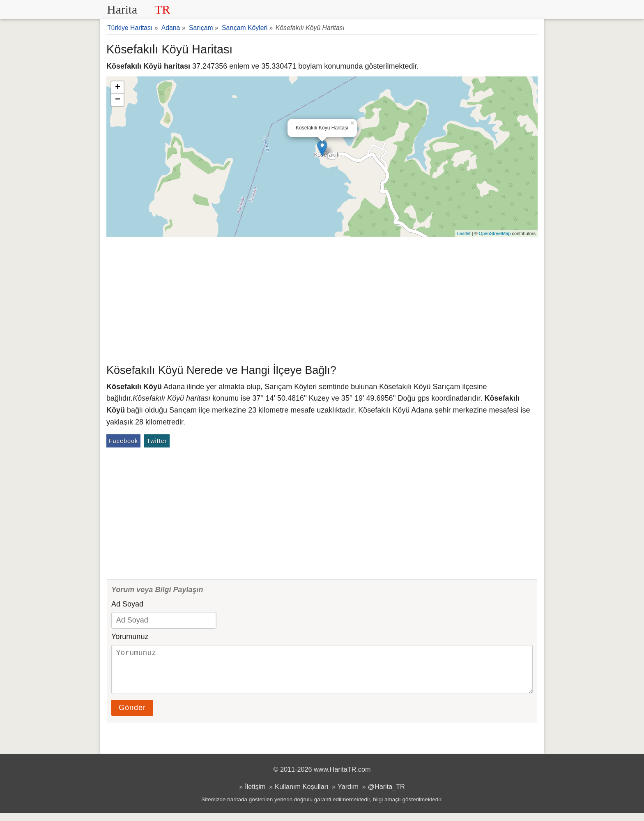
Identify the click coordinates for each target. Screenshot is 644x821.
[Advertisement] (322, 298)
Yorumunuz (130, 637)
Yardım (348, 795)
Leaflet (464, 233)
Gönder (132, 716)
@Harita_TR (386, 795)
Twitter (157, 441)
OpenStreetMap (495, 233)
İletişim (255, 795)
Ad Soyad (127, 604)
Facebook (123, 441)
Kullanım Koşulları (301, 795)
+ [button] (118, 88)
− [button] (118, 100)
